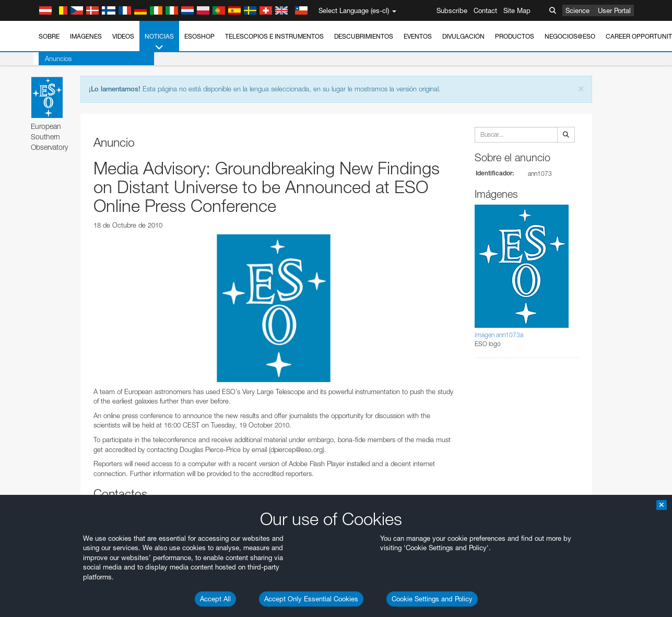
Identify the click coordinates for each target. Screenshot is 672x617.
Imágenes (86, 36)
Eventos (418, 36)
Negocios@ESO (570, 36)
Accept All (215, 599)
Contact (485, 10)
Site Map (517, 10)
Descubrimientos (364, 36)
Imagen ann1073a (499, 335)
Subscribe (452, 10)
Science (577, 10)
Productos (515, 36)
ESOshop (199, 36)
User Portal (614, 10)
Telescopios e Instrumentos (274, 36)
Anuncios (53, 58)
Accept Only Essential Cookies (311, 599)
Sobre (49, 36)
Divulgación (463, 36)
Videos (123, 36)
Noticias (159, 42)
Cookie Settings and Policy (432, 599)
